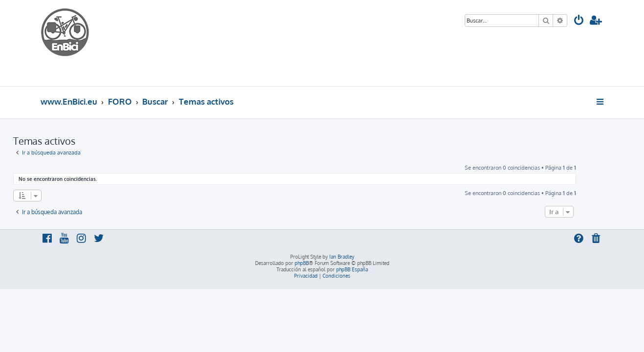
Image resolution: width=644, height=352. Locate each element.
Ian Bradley (342, 257)
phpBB (302, 263)
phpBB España (352, 269)
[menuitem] (579, 21)
